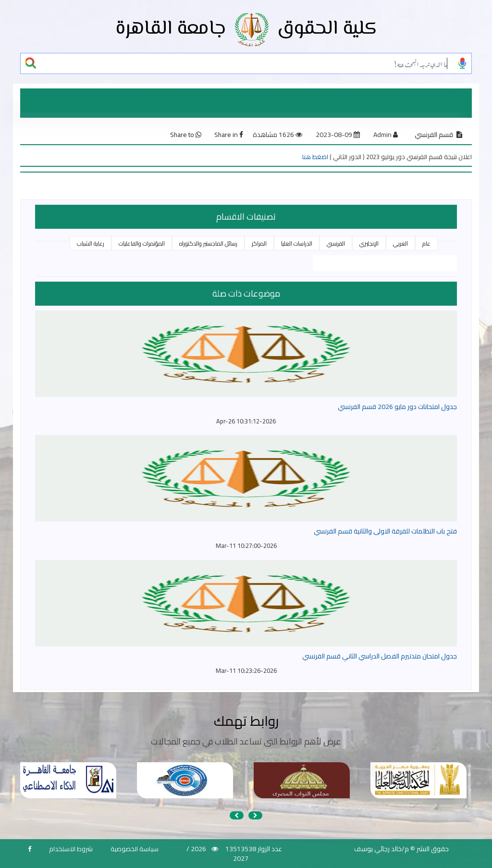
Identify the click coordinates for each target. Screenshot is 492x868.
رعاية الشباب (91, 243)
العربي (400, 243)
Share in (229, 135)
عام (426, 243)
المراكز (259, 243)
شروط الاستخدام (71, 849)
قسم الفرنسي (434, 135)
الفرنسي (336, 243)
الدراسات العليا (297, 243)
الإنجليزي (369, 243)
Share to (186, 135)
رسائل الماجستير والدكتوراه (208, 243)
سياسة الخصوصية (135, 849)
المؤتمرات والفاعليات (142, 243)
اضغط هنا (315, 157)
